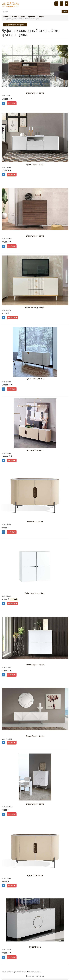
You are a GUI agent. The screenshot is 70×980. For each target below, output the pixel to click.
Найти (65, 11)
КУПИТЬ (12, 103)
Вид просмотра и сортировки (15, 25)
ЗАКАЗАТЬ (12, 318)
